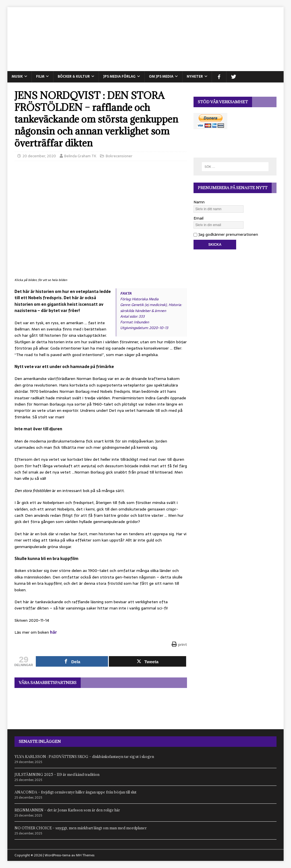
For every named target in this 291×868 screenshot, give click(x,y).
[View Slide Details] (101, 704)
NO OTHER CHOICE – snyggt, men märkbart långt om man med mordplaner (81, 828)
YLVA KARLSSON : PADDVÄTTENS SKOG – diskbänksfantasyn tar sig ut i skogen (84, 757)
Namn (199, 202)
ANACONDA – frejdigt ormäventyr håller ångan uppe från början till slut (75, 792)
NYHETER (195, 77)
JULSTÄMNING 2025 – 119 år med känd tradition (57, 774)
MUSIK (17, 77)
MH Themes (85, 855)
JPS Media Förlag (119, 77)
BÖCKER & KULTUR (74, 77)
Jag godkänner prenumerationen (226, 234)
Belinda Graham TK (80, 156)
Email (198, 218)
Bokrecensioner (119, 156)
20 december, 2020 (39, 156)
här (53, 632)
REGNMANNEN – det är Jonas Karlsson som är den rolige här (67, 810)
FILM (40, 77)
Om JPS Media (161, 77)
